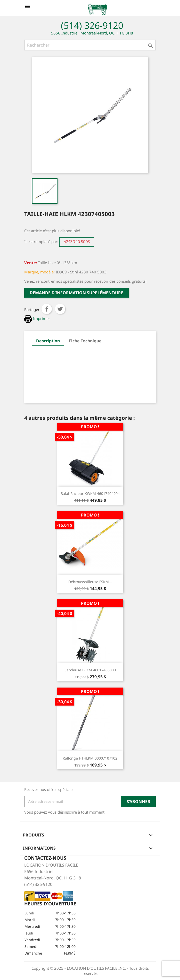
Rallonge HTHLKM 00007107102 (90, 758)
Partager (47, 309)
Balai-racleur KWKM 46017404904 (90, 493)
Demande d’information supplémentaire (76, 293)
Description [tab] (48, 341)
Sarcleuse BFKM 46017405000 (90, 670)
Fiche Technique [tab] (85, 341)
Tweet (60, 309)
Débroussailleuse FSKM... (90, 582)
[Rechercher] (90, 45)
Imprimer (37, 318)
